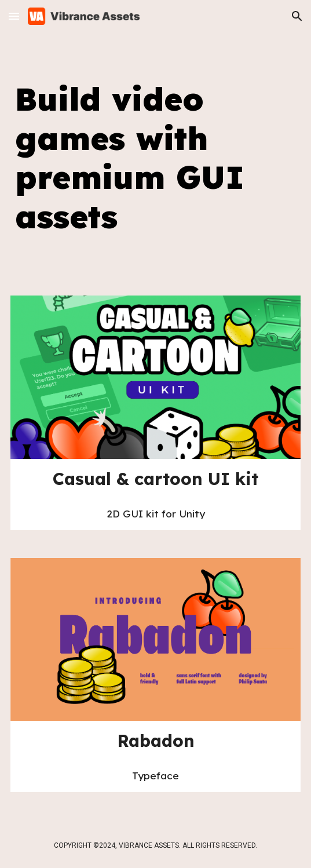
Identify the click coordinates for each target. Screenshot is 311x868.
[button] (14, 16)
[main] (155, 158)
